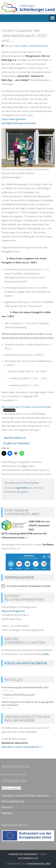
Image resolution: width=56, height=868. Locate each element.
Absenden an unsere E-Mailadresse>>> (22, 747)
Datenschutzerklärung (13, 801)
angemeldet (21, 488)
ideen (32, 466)
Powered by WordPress (23, 854)
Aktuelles (37, 462)
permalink (45, 474)
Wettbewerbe (9, 466)
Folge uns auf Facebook (26, 663)
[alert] (28, 586)
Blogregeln (7, 813)
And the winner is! (15, 438)
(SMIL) (46, 654)
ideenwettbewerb (11, 470)
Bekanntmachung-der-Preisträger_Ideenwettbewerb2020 (26, 407)
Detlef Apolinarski (39, 46)
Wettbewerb (17, 474)
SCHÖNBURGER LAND (39, 864)
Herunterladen (9, 410)
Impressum (7, 807)
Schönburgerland (40, 470)
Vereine (6, 474)
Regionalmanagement (13, 611)
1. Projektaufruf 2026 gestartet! (18, 695)
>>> (27, 537)
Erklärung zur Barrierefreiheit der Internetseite (25, 796)
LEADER (26, 470)
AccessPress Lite (28, 858)
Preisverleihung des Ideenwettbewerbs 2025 (25, 687)
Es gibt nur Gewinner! (17, 443)
